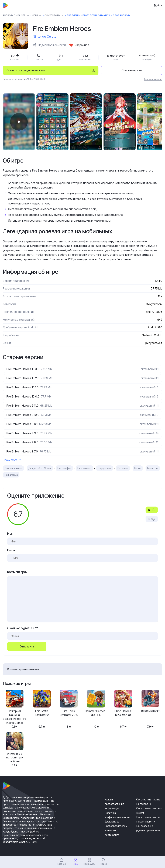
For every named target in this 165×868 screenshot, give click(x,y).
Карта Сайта (112, 835)
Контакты (110, 830)
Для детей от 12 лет (40, 468)
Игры (35, 15)
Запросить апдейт (153, 79)
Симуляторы (52, 15)
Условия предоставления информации (114, 804)
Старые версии (132, 70)
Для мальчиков (13, 468)
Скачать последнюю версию (26, 70)
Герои (138, 468)
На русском (104, 468)
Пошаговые (11, 475)
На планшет (84, 468)
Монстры (153, 468)
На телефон (64, 468)
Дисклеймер (112, 822)
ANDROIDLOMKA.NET (14, 15)
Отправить (27, 646)
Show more (12, 460)
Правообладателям (116, 826)
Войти (158, 5)
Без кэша (123, 468)
